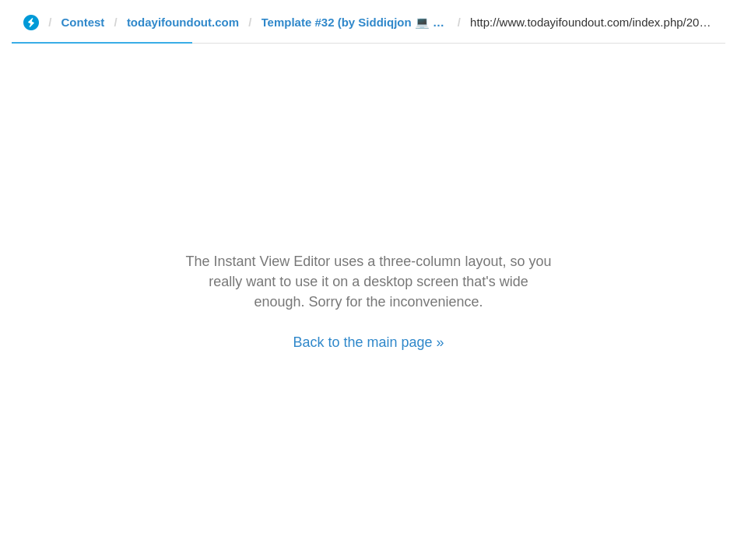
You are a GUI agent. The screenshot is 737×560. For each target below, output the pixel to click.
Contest (83, 22)
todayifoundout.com (183, 22)
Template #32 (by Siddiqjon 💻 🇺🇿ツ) (355, 22)
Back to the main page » (368, 342)
